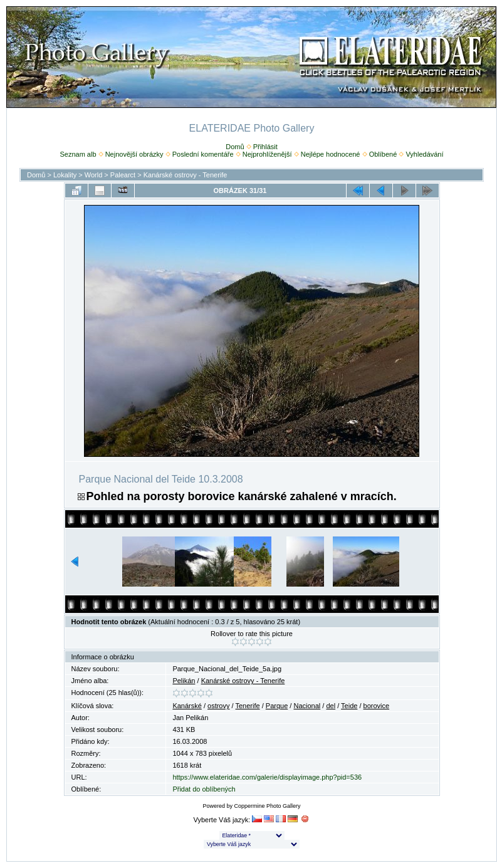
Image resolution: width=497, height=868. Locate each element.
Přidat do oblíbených (204, 789)
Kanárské (187, 706)
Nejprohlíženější (267, 154)
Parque (277, 706)
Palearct (123, 175)
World (94, 175)
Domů (235, 147)
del (331, 706)
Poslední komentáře (203, 154)
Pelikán (184, 681)
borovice (377, 706)
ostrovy (218, 706)
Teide (349, 706)
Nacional (307, 706)
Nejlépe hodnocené (331, 154)
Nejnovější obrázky (134, 154)
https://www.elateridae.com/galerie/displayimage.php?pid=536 (267, 777)
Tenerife (247, 706)
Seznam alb (78, 154)
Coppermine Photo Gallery (267, 806)
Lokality (65, 175)
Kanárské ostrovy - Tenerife (186, 175)
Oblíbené (383, 154)
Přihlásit (265, 147)
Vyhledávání (424, 154)
